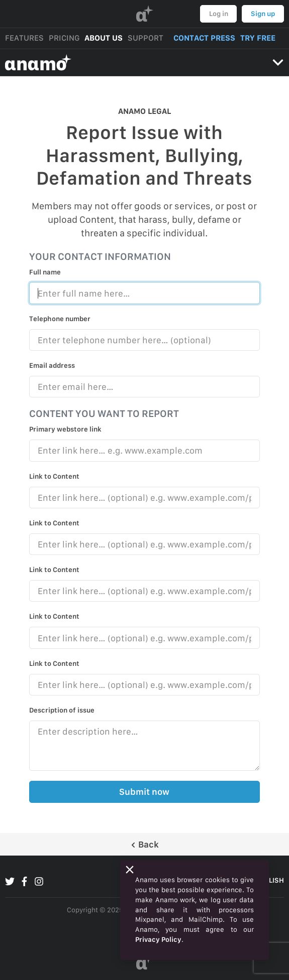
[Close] (130, 870)
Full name (45, 272)
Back (144, 844)
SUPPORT (146, 38)
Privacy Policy (158, 939)
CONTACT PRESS (204, 38)
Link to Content (54, 476)
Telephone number (60, 319)
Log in (219, 14)
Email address (52, 365)
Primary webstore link (65, 429)
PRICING (64, 38)
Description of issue (62, 710)
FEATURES (24, 38)
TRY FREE (258, 38)
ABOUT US (104, 38)
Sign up (263, 14)
